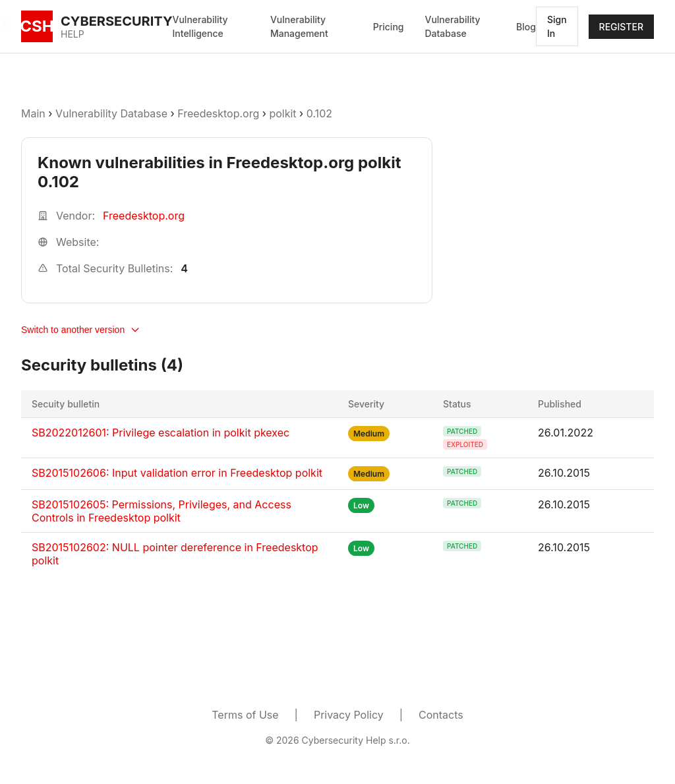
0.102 (319, 113)
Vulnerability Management (299, 26)
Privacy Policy (349, 715)
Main (33, 113)
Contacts (441, 715)
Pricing (389, 27)
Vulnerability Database (452, 26)
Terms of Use (245, 715)
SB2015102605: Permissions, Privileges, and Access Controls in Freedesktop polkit (161, 511)
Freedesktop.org (218, 113)
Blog (526, 27)
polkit (282, 113)
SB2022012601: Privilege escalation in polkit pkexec (161, 433)
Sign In (557, 26)
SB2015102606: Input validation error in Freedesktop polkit (177, 473)
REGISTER (621, 27)
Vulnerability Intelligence (200, 26)
